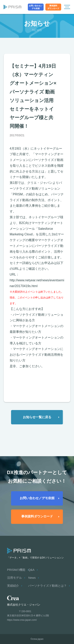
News (32, 578)
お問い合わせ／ (36, 7)
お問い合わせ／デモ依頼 (37, 498)
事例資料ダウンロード (37, 516)
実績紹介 (13, 586)
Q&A (31, 570)
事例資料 (53, 7)
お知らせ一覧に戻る (37, 417)
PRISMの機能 (16, 570)
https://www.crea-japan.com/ (22, 620)
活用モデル (15, 578)
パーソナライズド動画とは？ (47, 586)
